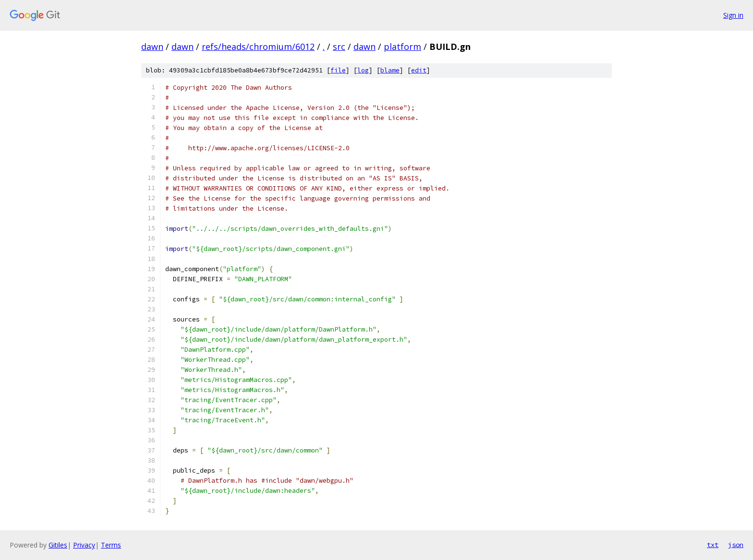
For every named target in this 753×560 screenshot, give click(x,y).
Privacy (84, 545)
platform (402, 47)
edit (419, 70)
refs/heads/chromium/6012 (258, 47)
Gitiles (58, 545)
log (363, 70)
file (338, 70)
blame (390, 70)
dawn (152, 47)
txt (713, 545)
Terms (111, 545)
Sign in (733, 15)
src (339, 47)
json (736, 545)
